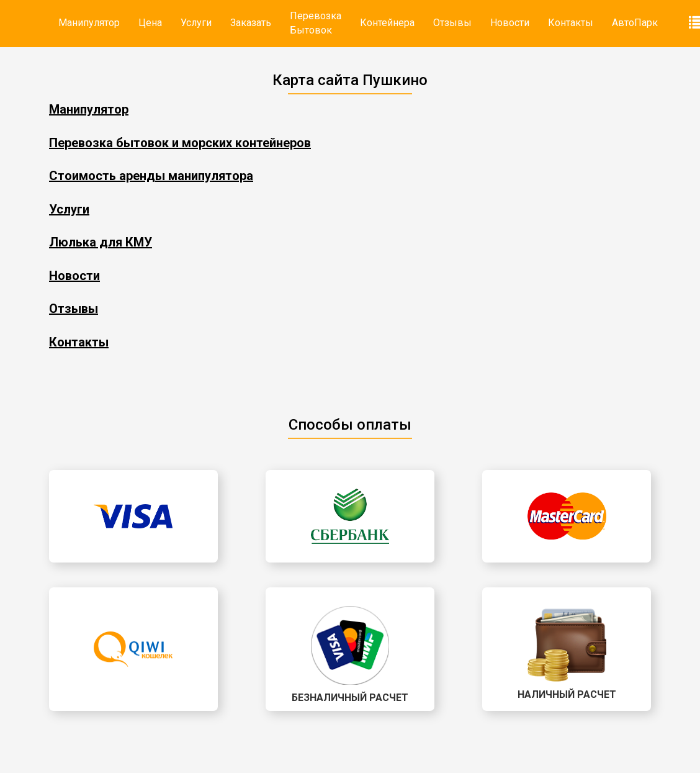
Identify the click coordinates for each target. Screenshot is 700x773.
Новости (510, 23)
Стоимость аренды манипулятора (151, 176)
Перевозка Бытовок (316, 23)
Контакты (571, 23)
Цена (150, 23)
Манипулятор (89, 23)
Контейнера (387, 23)
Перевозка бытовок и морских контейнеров (180, 143)
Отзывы (452, 23)
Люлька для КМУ (101, 242)
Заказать (251, 23)
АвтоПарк (635, 23)
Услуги (196, 23)
